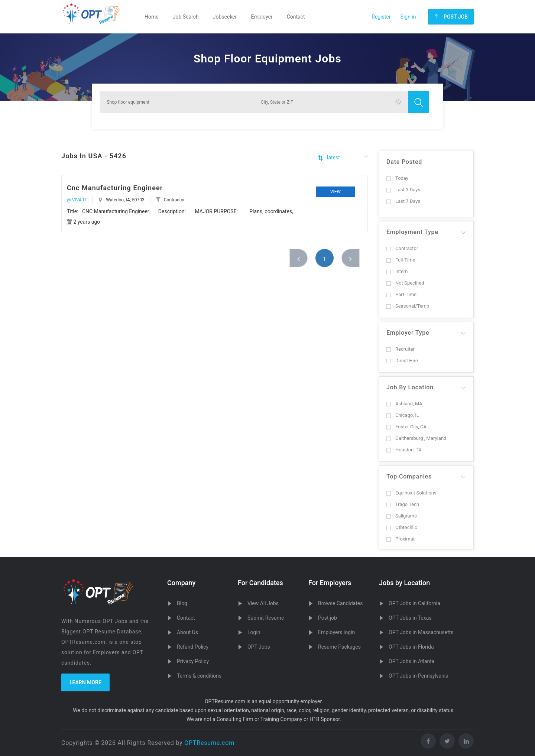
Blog (182, 603)
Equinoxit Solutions (411, 493)
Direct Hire (402, 361)
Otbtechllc (402, 527)
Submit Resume (266, 618)
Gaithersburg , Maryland (416, 438)
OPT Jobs (259, 647)
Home (152, 17)
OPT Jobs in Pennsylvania (419, 676)
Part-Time (401, 294)
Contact (296, 17)
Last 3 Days (403, 190)
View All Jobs (263, 603)
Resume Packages (339, 647)
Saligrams (402, 516)
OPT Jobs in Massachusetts (421, 632)
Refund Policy (193, 647)
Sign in (408, 17)
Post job (328, 618)
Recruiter (401, 349)
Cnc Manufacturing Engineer (115, 188)
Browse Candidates (340, 603)
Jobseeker (225, 17)
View (335, 192)
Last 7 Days (403, 201)
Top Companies (409, 476)
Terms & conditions (199, 676)
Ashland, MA (404, 404)
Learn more (85, 682)
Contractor (402, 248)
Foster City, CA (406, 427)
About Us (187, 632)
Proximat (401, 539)
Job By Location (410, 387)
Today (397, 178)
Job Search (186, 17)
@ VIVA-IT (77, 200)
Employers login (336, 632)
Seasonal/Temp (408, 306)
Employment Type (412, 232)
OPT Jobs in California (414, 603)
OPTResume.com (209, 743)
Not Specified (405, 283)
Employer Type (408, 333)
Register (381, 17)
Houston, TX (404, 450)
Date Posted (404, 162)
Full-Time (401, 260)
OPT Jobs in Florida (411, 647)
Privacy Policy (193, 661)
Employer (262, 17)
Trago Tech (403, 504)
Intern (397, 271)
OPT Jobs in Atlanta (411, 661)
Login (254, 632)
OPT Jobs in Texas (410, 618)
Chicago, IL (403, 415)
